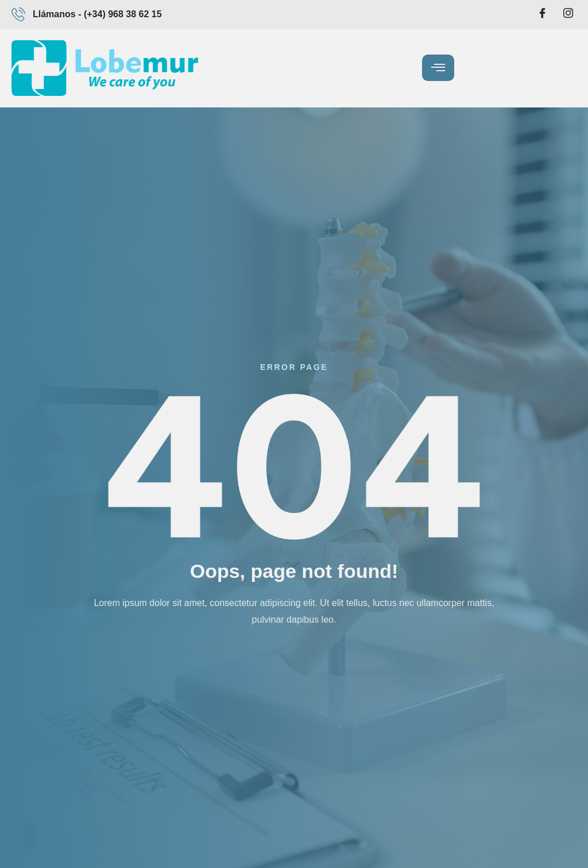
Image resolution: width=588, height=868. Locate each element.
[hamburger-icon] (438, 68)
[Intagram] (568, 14)
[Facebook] (543, 14)
